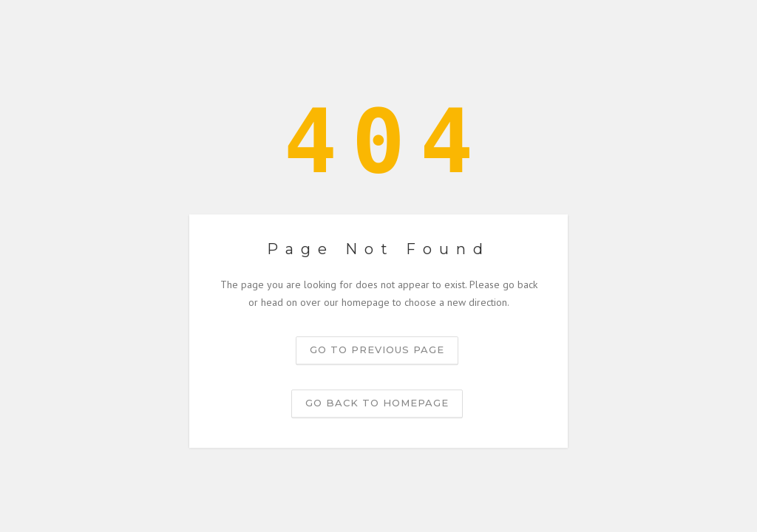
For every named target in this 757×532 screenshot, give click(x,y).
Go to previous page (377, 349)
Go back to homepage (377, 403)
